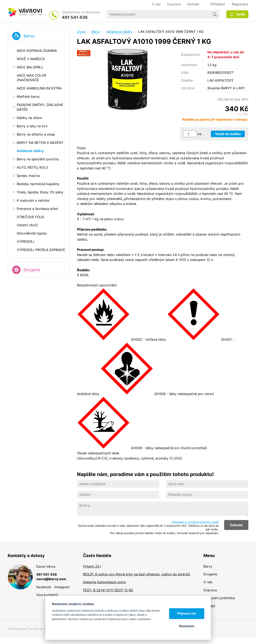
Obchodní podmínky (219, 598)
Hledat (215, 14)
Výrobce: (188, 88)
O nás (208, 582)
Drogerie (32, 270)
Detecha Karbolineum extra (104, 582)
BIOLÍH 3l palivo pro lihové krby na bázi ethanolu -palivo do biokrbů (136, 574)
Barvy (29, 36)
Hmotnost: (189, 65)
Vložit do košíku (228, 134)
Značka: (187, 80)
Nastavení (187, 626)
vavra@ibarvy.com (51, 579)
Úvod (81, 32)
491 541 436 (75, 17)
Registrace (240, 4)
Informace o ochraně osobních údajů (195, 522)
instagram (62, 587)
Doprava (210, 590)
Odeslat (236, 525)
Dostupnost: (191, 55)
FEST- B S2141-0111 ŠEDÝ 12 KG (108, 590)
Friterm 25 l (92, 566)
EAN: (185, 73)
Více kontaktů (47, 595)
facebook (44, 587)
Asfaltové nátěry (119, 32)
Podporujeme (17, 629)
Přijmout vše (187, 614)
